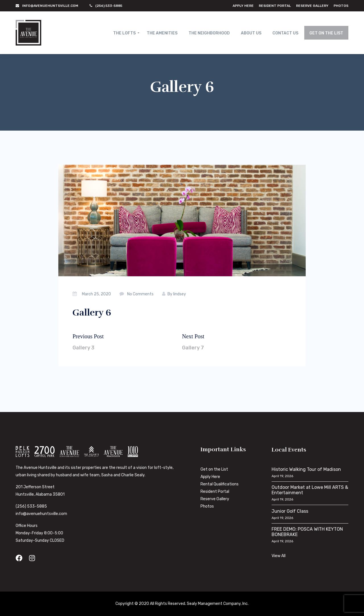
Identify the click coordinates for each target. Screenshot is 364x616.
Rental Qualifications (220, 484)
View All (279, 556)
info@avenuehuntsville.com (41, 514)
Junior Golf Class (290, 511)
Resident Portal (275, 6)
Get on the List (214, 469)
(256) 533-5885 (31, 506)
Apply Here (243, 6)
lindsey (180, 294)
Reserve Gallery (312, 6)
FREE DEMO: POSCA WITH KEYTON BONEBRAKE (307, 532)
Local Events (289, 450)
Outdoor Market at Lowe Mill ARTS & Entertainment (310, 490)
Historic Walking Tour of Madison (306, 469)
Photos (341, 6)
